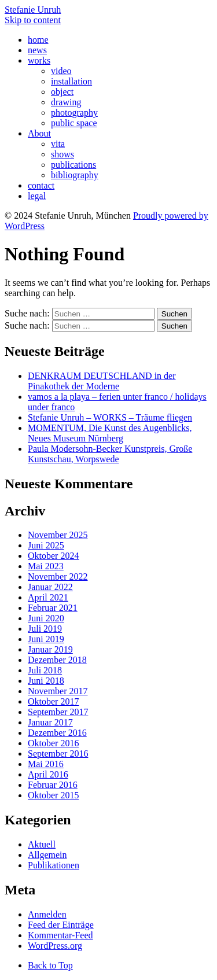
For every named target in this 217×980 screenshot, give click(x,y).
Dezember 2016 (57, 733)
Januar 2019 (50, 649)
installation (71, 81)
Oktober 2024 (53, 556)
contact (41, 185)
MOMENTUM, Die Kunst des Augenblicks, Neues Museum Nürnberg (110, 433)
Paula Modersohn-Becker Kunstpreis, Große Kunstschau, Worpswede (110, 454)
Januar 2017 (50, 722)
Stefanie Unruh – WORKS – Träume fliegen (110, 417)
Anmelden (47, 914)
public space (74, 123)
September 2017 (58, 712)
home (38, 40)
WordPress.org (55, 946)
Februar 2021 (53, 608)
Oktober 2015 (53, 795)
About (39, 133)
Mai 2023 (46, 566)
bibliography (75, 175)
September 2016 (58, 754)
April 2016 (48, 774)
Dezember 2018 (57, 660)
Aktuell (42, 844)
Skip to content (33, 20)
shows (62, 154)
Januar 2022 (50, 587)
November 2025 (58, 535)
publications (73, 165)
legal (37, 196)
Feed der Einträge (61, 925)
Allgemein (47, 855)
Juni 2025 (46, 545)
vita (58, 144)
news (37, 50)
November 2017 (58, 691)
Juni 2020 (46, 618)
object (62, 92)
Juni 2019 (46, 639)
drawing (66, 102)
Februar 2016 (53, 785)
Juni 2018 (46, 681)
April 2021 (48, 597)
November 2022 (58, 576)
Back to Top (50, 965)
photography (74, 113)
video (61, 71)
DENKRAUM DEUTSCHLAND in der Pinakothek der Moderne (102, 381)
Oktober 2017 (53, 701)
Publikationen (54, 865)
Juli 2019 (45, 629)
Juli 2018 (45, 670)
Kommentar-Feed (60, 935)
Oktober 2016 (53, 743)
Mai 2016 (46, 764)
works (39, 60)
